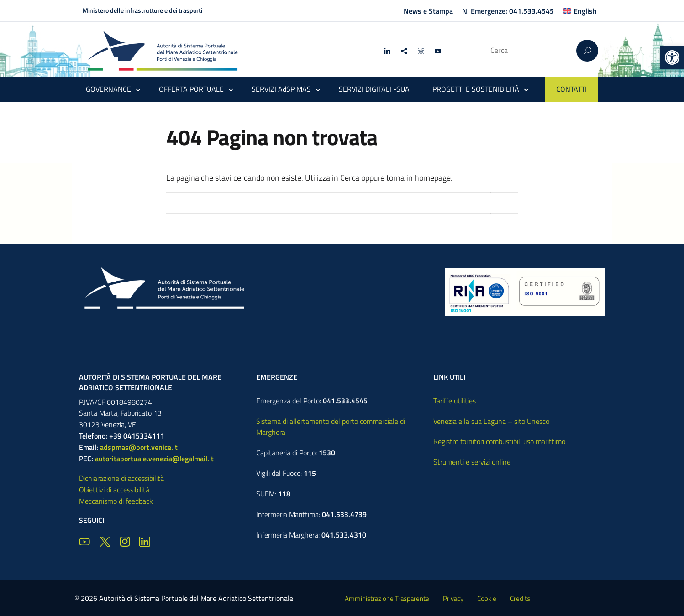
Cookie (487, 598)
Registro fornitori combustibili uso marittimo (499, 441)
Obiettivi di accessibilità (114, 490)
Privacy (453, 598)
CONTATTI (571, 89)
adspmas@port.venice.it (139, 447)
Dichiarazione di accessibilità (121, 478)
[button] (672, 57)
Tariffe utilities (455, 401)
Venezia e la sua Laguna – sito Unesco (491, 421)
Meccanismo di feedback (116, 501)
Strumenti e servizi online (472, 462)
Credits (520, 598)
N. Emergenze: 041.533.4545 (508, 11)
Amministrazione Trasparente (387, 598)
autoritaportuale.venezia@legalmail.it (154, 459)
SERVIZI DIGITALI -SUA (374, 89)
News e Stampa (428, 11)
